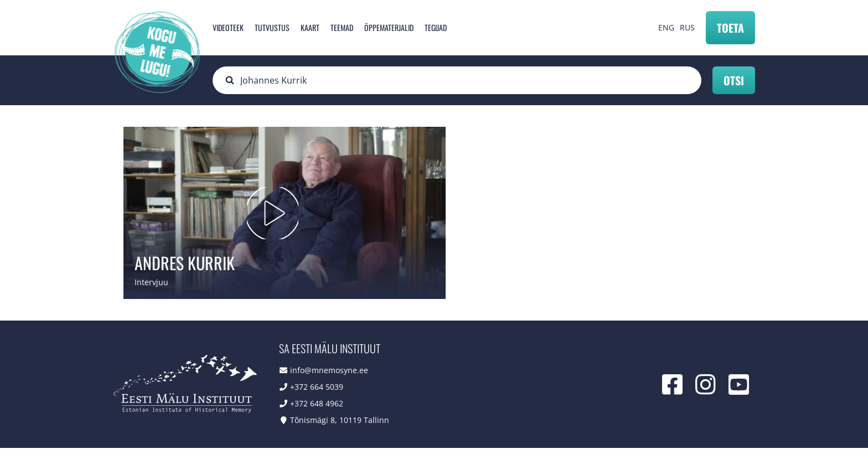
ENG (666, 27)
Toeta (730, 28)
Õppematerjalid (389, 27)
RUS (687, 27)
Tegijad (436, 27)
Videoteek (228, 27)
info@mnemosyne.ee (329, 376)
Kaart (310, 27)
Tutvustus (272, 27)
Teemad (342, 27)
